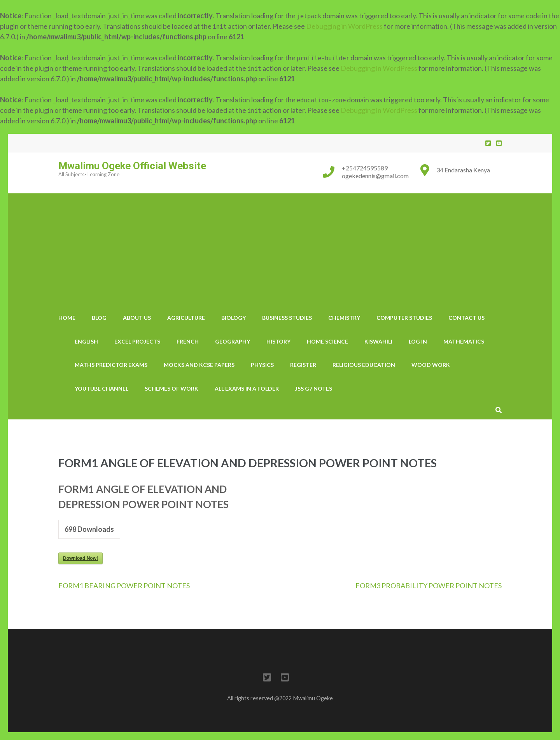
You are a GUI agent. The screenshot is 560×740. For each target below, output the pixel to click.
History (278, 341)
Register (303, 365)
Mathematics (464, 341)
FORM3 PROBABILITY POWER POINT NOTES (429, 586)
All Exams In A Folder (247, 388)
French (188, 341)
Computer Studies (404, 318)
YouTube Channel (101, 388)
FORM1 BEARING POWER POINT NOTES (124, 586)
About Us (137, 318)
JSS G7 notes (314, 388)
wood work (431, 365)
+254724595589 (365, 168)
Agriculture (186, 318)
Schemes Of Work (171, 388)
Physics (262, 365)
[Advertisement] (280, 248)
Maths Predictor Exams (111, 365)
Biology (234, 318)
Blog (99, 318)
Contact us (466, 318)
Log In (418, 341)
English (86, 341)
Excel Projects (137, 341)
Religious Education (364, 365)
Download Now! (80, 558)
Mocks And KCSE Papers (199, 365)
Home (67, 318)
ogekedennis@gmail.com (375, 176)
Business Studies (287, 318)
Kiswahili (378, 341)
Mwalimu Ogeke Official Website (132, 166)
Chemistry (344, 318)
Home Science (327, 341)
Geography (233, 341)
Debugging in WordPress (344, 26)
